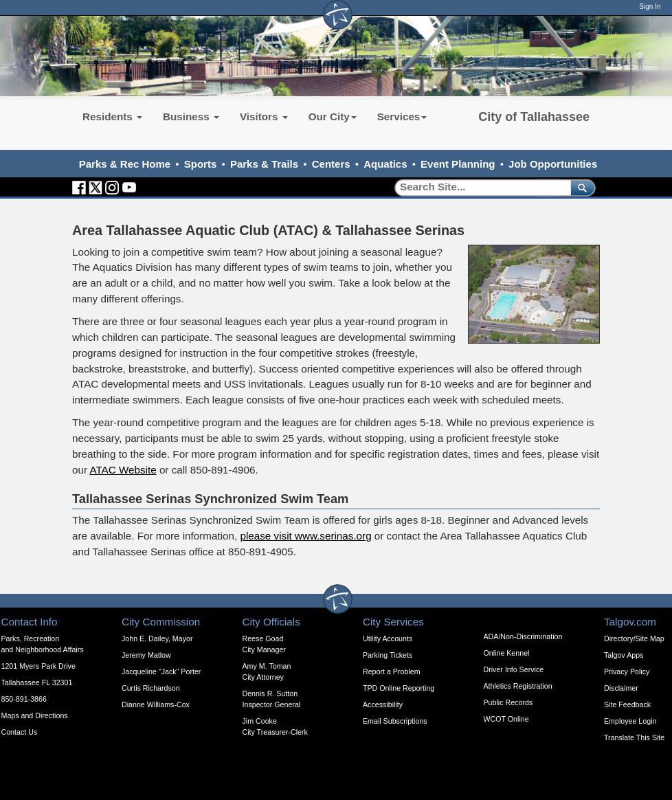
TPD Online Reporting (399, 688)
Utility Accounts (388, 638)
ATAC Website (123, 470)
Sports (201, 164)
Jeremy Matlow (146, 655)
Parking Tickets (388, 655)
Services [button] (402, 116)
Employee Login (630, 721)
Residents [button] (112, 116)
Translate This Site (634, 737)
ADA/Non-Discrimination (523, 636)
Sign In (650, 7)
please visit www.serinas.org (305, 536)
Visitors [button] (264, 116)
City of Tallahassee (534, 117)
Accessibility (383, 704)
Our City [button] (333, 116)
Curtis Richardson (151, 688)
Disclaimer (621, 688)
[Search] (478, 187)
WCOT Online (506, 719)
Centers (331, 164)
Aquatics (385, 164)
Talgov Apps (624, 655)
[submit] (580, 187)
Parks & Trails (264, 164)
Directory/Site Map (634, 638)
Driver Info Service (514, 669)
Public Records (508, 702)
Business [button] (191, 116)
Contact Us (20, 732)
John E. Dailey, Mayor (157, 638)
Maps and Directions (35, 715)
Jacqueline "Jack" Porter (161, 671)
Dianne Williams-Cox (156, 704)
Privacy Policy (627, 671)
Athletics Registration (518, 686)
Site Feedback (627, 704)
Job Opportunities (553, 164)
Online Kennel (507, 653)
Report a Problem (392, 671)
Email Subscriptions (395, 721)
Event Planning (458, 164)
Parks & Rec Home (125, 164)
